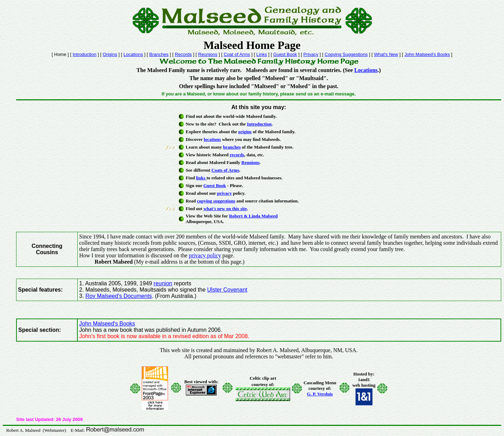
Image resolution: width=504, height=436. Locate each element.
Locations (133, 54)
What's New (386, 54)
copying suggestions (216, 201)
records (237, 155)
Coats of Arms (225, 170)
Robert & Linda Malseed (253, 216)
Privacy (311, 54)
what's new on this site (225, 209)
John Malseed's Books (427, 54)
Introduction (85, 54)
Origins (110, 54)
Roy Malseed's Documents (119, 296)
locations (212, 139)
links (201, 178)
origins (245, 132)
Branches (159, 54)
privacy (224, 193)
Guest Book (285, 54)
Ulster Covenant (227, 290)
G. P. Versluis (320, 394)
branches (232, 147)
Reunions (208, 54)
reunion (163, 283)
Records (183, 54)
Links (261, 54)
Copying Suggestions (346, 54)
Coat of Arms (237, 54)
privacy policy (205, 255)
